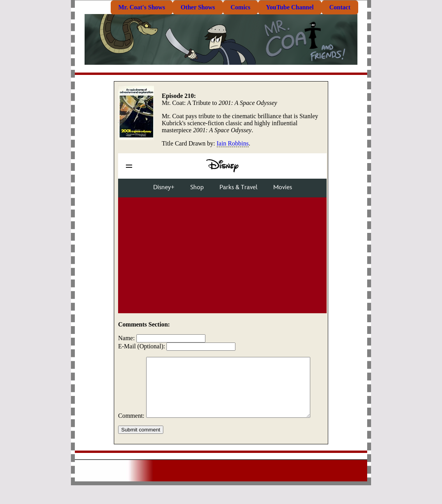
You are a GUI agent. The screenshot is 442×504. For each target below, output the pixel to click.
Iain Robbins (233, 143)
